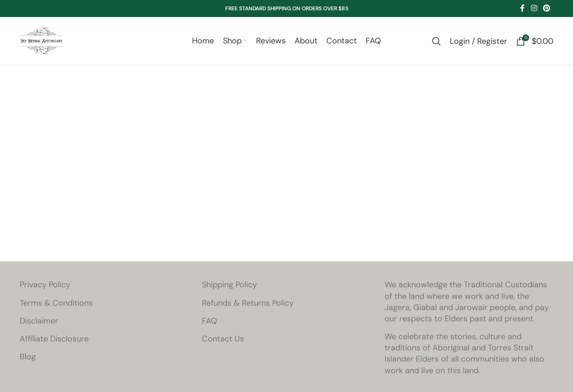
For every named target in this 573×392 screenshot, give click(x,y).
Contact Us (223, 341)
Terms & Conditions (56, 304)
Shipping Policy (229, 286)
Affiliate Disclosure (54, 341)
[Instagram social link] (534, 8)
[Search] (436, 42)
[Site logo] (42, 41)
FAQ (210, 322)
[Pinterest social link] (547, 8)
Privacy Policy (45, 286)
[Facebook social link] (522, 8)
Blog (28, 358)
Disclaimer (39, 322)
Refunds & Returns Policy (248, 304)
